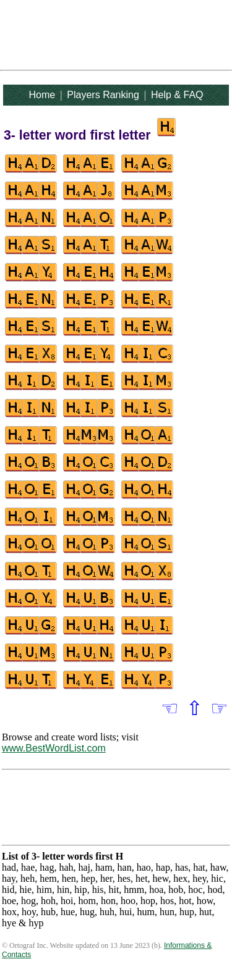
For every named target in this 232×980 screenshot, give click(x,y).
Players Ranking (103, 95)
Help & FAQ (177, 95)
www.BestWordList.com (54, 748)
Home (42, 95)
